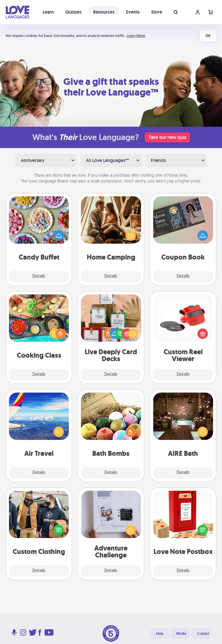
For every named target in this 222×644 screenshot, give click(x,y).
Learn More (136, 36)
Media (181, 634)
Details (39, 277)
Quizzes (73, 12)
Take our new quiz (167, 137)
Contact (203, 634)
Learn (48, 12)
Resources (104, 12)
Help (160, 634)
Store (157, 12)
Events (133, 12)
